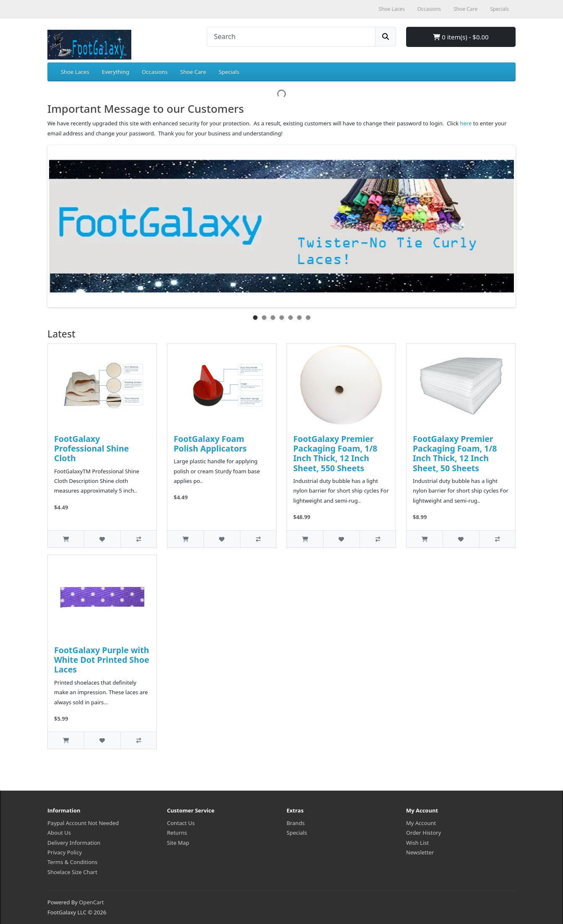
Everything (116, 72)
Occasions (155, 72)
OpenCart (91, 902)
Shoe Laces (75, 72)
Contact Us (181, 823)
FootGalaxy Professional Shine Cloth (91, 449)
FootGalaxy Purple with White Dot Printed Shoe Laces (102, 660)
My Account (421, 823)
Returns (177, 833)
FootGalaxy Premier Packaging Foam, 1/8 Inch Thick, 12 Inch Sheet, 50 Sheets (455, 453)
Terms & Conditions (72, 862)
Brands (296, 823)
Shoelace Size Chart (72, 872)
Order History (424, 833)
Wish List (417, 843)
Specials (229, 72)
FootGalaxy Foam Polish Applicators (210, 444)
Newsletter (420, 852)
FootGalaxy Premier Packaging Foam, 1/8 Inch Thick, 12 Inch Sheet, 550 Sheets (335, 453)
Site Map (178, 843)
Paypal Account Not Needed (83, 823)
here (466, 123)
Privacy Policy (65, 852)
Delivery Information (74, 843)
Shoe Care (193, 72)
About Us (59, 833)
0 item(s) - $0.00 (461, 37)
